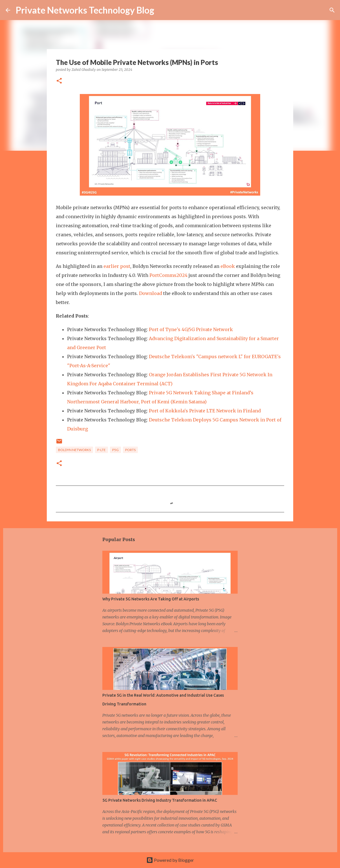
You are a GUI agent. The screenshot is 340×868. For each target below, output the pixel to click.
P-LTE (101, 450)
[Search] (332, 10)
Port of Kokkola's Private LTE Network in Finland (205, 411)
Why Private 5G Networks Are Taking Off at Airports (151, 599)
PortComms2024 (168, 275)
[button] (59, 81)
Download (151, 293)
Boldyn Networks (74, 450)
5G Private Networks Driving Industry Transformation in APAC (160, 800)
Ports (130, 450)
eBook (228, 266)
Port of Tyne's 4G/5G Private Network (191, 329)
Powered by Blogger (170, 860)
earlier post (117, 266)
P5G (115, 450)
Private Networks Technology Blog (85, 10)
